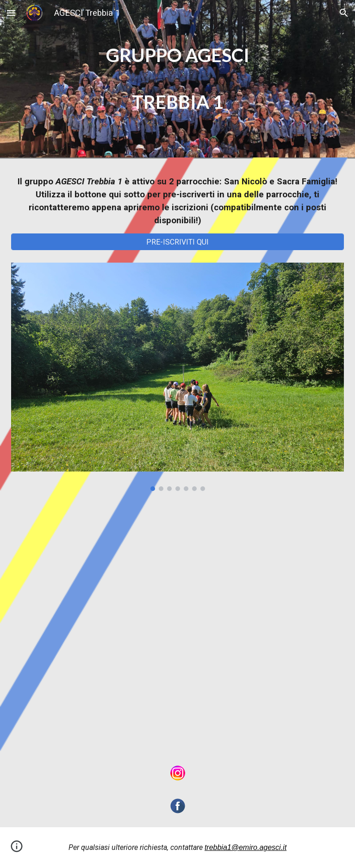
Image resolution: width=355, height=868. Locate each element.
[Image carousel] (177, 377)
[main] (177, 79)
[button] (11, 13)
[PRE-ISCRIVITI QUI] (177, 242)
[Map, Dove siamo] (177, 627)
